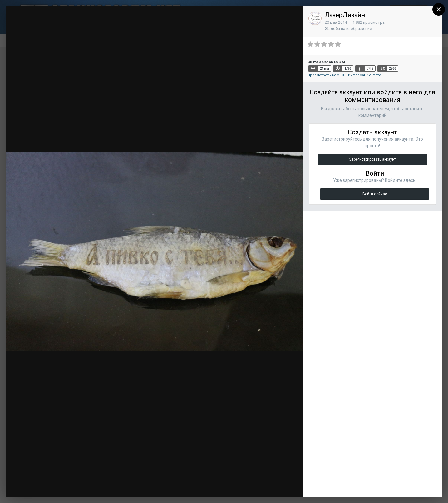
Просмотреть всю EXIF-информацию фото (344, 75)
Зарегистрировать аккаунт (372, 159)
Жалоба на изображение (348, 29)
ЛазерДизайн (345, 15)
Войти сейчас (375, 194)
